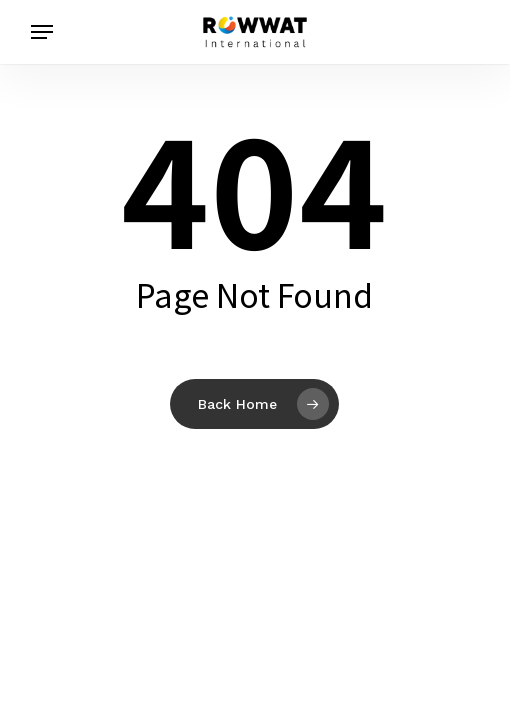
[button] (42, 32)
